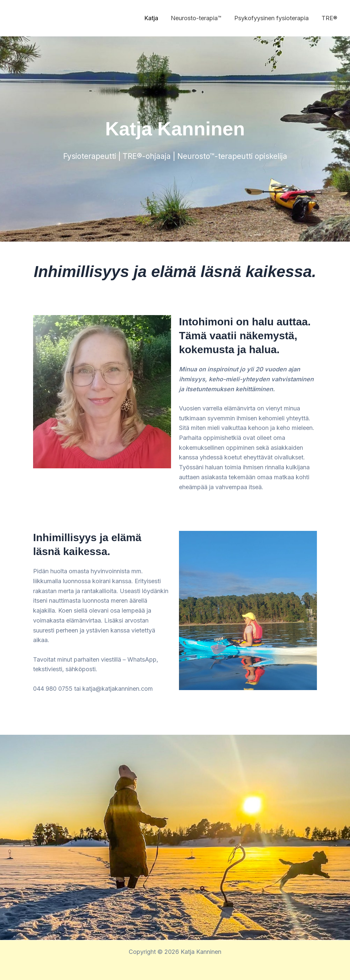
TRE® (330, 18)
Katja (154, 18)
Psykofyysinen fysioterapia (273, 18)
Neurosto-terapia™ (198, 18)
